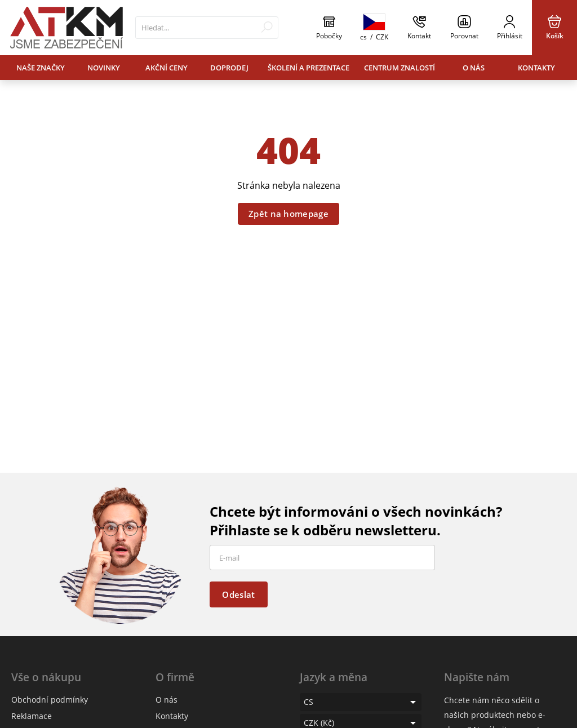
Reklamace (32, 716)
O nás (474, 68)
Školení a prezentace (309, 68)
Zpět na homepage (288, 214)
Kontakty (536, 68)
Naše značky (41, 68)
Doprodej (229, 68)
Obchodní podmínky (50, 700)
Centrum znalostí (400, 68)
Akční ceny (167, 68)
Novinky (104, 68)
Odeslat (238, 594)
